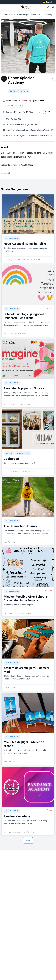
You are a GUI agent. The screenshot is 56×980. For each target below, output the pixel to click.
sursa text (5, 173)
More (28, 840)
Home (8, 15)
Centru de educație (21, 15)
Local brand (9, 453)
